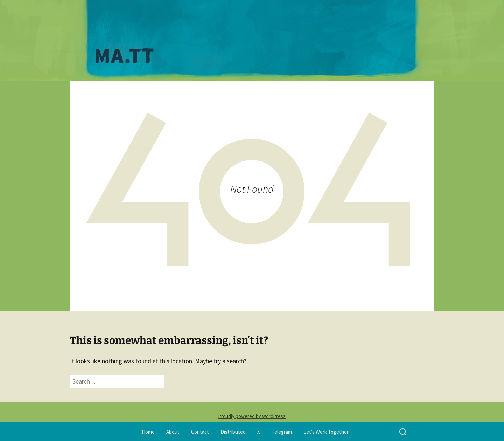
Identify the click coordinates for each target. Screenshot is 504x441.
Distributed (233, 432)
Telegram (282, 432)
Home (148, 432)
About (173, 432)
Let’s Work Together (326, 432)
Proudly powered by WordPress (252, 416)
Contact (200, 432)
